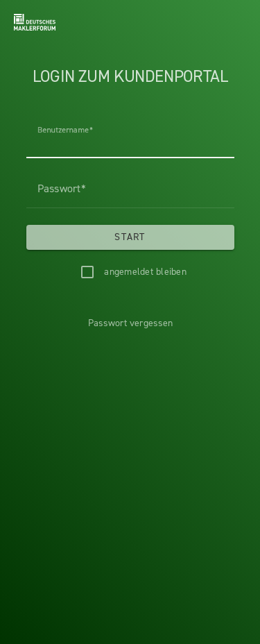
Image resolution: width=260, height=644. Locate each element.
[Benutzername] (130, 139)
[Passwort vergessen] (130, 323)
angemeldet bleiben (145, 272)
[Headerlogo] (35, 22)
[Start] (130, 237)
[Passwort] (130, 189)
